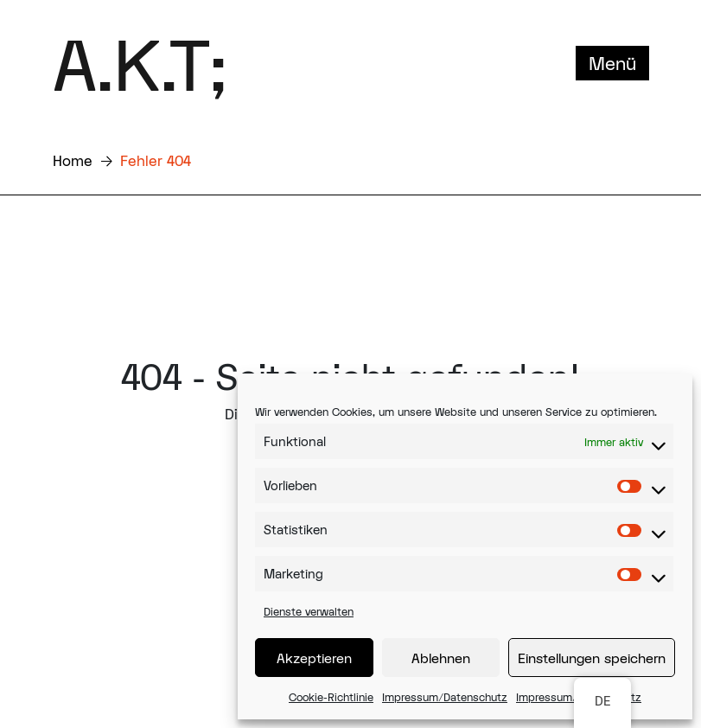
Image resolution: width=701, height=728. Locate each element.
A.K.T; (140, 63)
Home (73, 160)
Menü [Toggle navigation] (612, 63)
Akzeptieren (314, 658)
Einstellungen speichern (592, 658)
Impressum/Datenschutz (445, 697)
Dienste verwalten (309, 611)
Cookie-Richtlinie (331, 697)
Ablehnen (441, 658)
